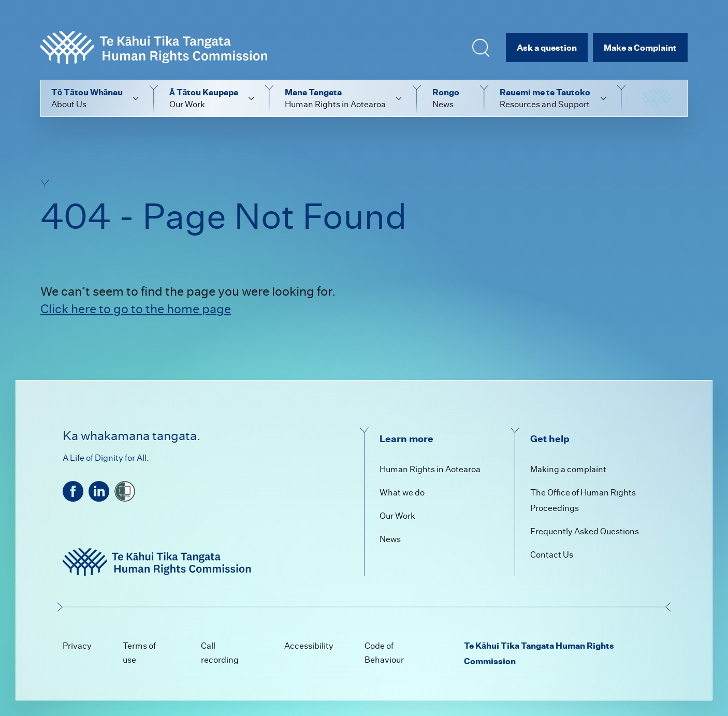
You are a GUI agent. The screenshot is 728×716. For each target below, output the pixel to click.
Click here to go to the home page (136, 309)
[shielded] (125, 491)
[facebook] (73, 491)
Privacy (77, 646)
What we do (402, 493)
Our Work (397, 516)
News (390, 539)
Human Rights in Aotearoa (430, 469)
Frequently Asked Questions (585, 531)
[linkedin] (99, 491)
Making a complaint (568, 469)
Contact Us (552, 555)
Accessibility (309, 646)
